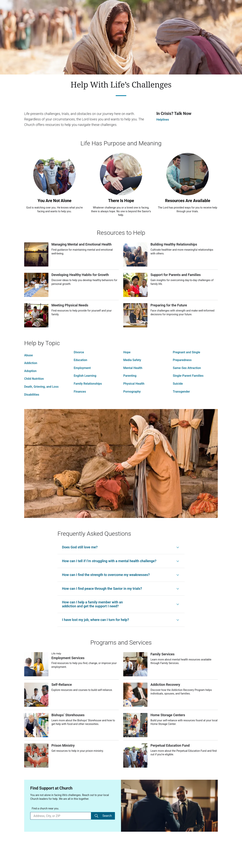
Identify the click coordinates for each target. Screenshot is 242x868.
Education (80, 360)
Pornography (132, 392)
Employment (82, 368)
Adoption (30, 371)
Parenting (130, 376)
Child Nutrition (34, 379)
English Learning (85, 376)
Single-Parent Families (188, 376)
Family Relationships (88, 384)
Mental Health (133, 368)
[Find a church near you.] (61, 816)
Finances (80, 392)
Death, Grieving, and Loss (41, 387)
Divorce (79, 352)
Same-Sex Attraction (187, 368)
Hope (127, 352)
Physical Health (134, 384)
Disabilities (32, 395)
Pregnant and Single (187, 352)
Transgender (181, 392)
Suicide (178, 384)
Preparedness (182, 360)
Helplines (163, 120)
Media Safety (132, 360)
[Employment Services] (71, 667)
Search (103, 816)
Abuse (28, 355)
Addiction (31, 363)
